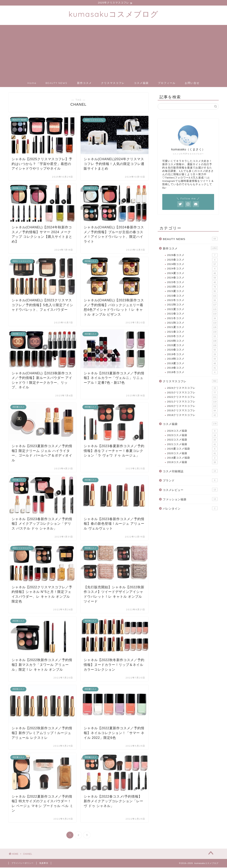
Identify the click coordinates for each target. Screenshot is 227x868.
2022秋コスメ (192, 305)
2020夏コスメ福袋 (192, 449)
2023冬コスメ (192, 283)
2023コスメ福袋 (192, 436)
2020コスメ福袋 (192, 454)
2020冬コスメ (192, 337)
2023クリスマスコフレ (192, 393)
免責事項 (44, 864)
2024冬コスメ (192, 269)
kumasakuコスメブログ (114, 15)
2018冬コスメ (192, 373)
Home (32, 84)
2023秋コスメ (192, 287)
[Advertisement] (114, 51)
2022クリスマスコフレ (192, 398)
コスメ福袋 (141, 84)
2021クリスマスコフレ (192, 402)
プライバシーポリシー (22, 864)
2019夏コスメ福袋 (192, 458)
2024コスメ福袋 (192, 431)
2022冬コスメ (192, 301)
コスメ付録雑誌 (190, 472)
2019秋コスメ (192, 359)
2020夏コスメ (192, 346)
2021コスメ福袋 (192, 445)
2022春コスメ (192, 314)
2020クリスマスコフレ (192, 407)
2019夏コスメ (192, 364)
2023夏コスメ (192, 292)
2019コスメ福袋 (192, 463)
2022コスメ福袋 (192, 440)
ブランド (190, 481)
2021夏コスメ (192, 328)
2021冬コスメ (192, 319)
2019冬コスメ (192, 355)
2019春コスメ (192, 368)
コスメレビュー (190, 490)
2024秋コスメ (192, 265)
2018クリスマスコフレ (192, 416)
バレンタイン (190, 509)
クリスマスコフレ (113, 84)
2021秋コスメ (192, 323)
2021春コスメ (192, 332)
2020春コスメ (192, 350)
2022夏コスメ (192, 310)
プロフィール (167, 84)
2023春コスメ (192, 296)
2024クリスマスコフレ (192, 389)
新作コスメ (84, 84)
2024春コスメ (192, 278)
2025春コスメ (192, 260)
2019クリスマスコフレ (192, 411)
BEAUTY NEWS (56, 84)
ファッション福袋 (190, 500)
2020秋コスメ (192, 341)
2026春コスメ (192, 256)
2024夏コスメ (192, 274)
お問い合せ (192, 84)
